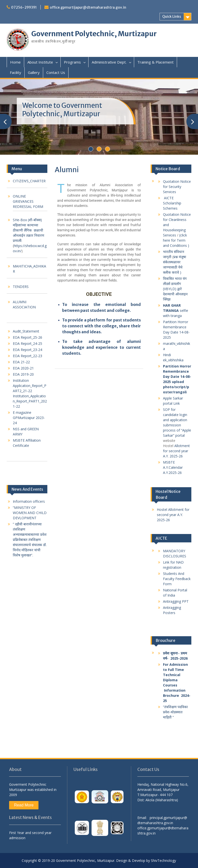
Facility (16, 72)
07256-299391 (24, 7)
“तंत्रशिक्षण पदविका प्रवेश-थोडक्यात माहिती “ (175, 712)
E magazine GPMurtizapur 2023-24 (29, 418)
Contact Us (56, 72)
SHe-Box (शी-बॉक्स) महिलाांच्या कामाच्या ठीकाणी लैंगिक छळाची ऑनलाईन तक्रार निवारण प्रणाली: (28, 230)
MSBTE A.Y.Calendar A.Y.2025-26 (173, 467)
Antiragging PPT (176, 601)
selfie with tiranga (176, 310)
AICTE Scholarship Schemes (172, 203)
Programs (72, 62)
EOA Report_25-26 (27, 337)
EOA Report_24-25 (27, 343)
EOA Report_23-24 (27, 350)
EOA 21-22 (21, 362)
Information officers (29, 501)
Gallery (34, 72)
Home (15, 62)
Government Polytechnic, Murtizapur (94, 34)
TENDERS (21, 287)
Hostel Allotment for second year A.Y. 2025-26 (173, 515)
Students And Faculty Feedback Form (177, 579)
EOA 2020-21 (23, 368)
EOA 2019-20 (23, 374)
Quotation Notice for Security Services (177, 187)
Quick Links (172, 17)
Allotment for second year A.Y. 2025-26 (176, 451)
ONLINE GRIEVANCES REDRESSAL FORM (28, 201)
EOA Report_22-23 (27, 356)
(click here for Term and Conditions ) (177, 240)
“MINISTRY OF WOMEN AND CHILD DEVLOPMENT (30, 513)
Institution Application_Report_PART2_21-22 (30, 386)
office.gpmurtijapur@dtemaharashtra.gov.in (88, 7)
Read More (24, 805)
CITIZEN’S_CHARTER (29, 181)
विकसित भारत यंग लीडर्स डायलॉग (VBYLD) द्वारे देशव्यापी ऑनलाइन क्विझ (175, 289)
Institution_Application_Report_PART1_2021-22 (30, 401)
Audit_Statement (26, 331)
